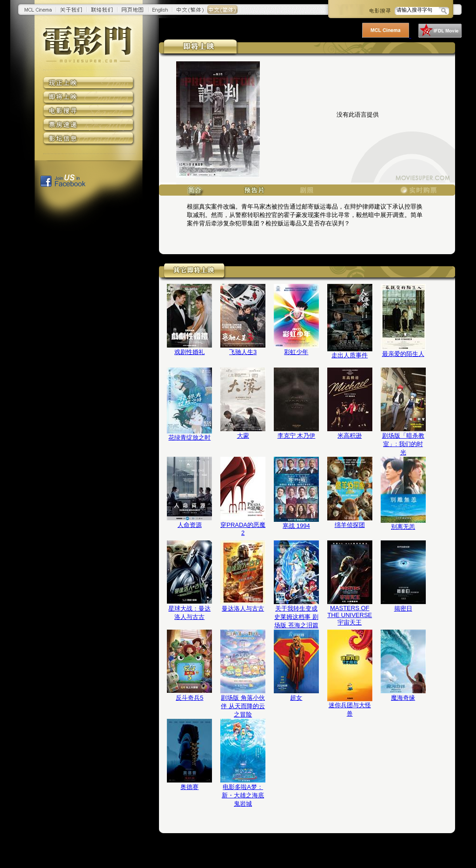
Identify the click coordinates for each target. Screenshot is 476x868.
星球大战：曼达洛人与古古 (189, 613)
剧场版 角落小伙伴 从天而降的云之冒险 (243, 706)
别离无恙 (403, 527)
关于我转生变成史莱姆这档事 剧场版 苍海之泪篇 (296, 617)
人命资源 (190, 525)
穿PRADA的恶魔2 (243, 529)
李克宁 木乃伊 (297, 436)
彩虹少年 (296, 352)
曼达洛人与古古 (243, 608)
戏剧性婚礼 (189, 352)
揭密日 (403, 608)
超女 (296, 698)
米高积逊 (350, 436)
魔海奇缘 (403, 698)
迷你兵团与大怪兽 (350, 709)
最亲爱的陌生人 (403, 354)
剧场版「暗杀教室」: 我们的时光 (403, 444)
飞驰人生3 (243, 352)
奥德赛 (189, 787)
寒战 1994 (296, 526)
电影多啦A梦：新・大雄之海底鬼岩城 (243, 795)
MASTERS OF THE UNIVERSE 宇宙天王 (350, 615)
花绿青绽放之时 (189, 437)
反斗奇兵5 (189, 698)
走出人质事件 (350, 355)
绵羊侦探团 (350, 525)
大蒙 (243, 436)
